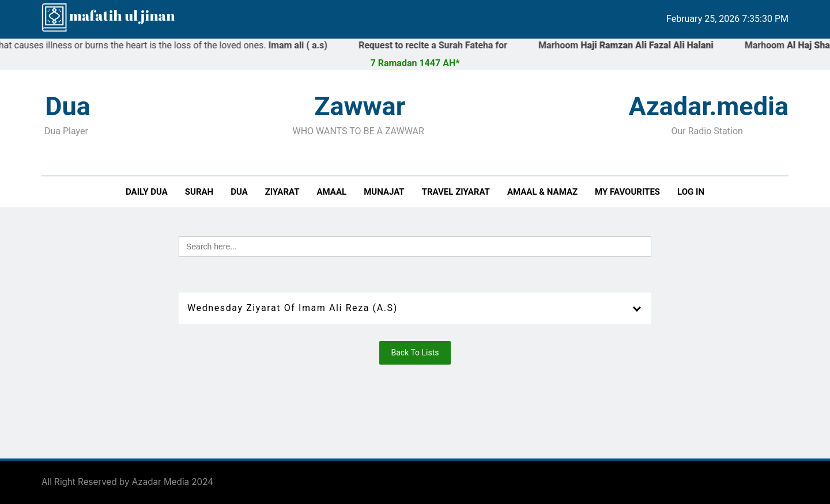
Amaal (332, 192)
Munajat (384, 192)
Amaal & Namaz (542, 192)
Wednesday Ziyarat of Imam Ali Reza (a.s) (293, 308)
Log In (691, 192)
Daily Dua (147, 192)
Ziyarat (282, 192)
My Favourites (627, 192)
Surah (199, 192)
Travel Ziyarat (456, 192)
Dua (239, 192)
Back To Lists (415, 353)
